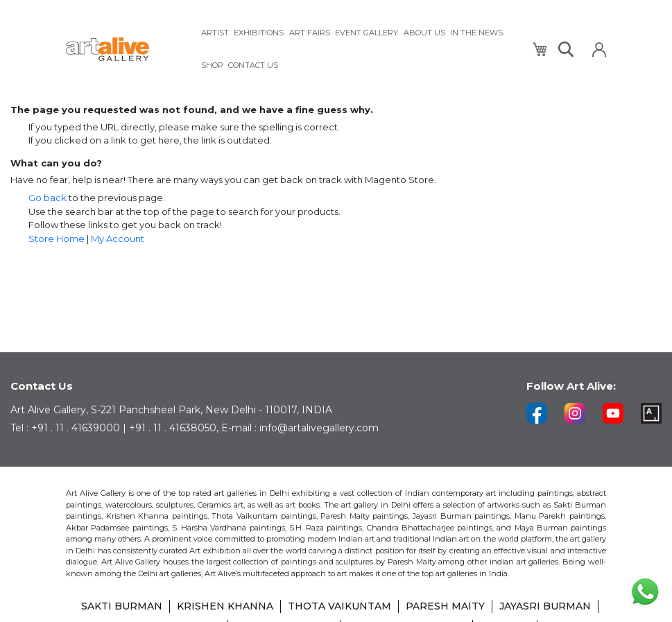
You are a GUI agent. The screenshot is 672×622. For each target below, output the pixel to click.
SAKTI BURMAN (122, 608)
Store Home (57, 239)
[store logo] (125, 50)
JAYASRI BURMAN (545, 608)
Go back (48, 198)
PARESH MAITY (445, 608)
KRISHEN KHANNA (225, 608)
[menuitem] (215, 33)
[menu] (358, 49)
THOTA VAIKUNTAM (339, 608)
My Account (118, 239)
